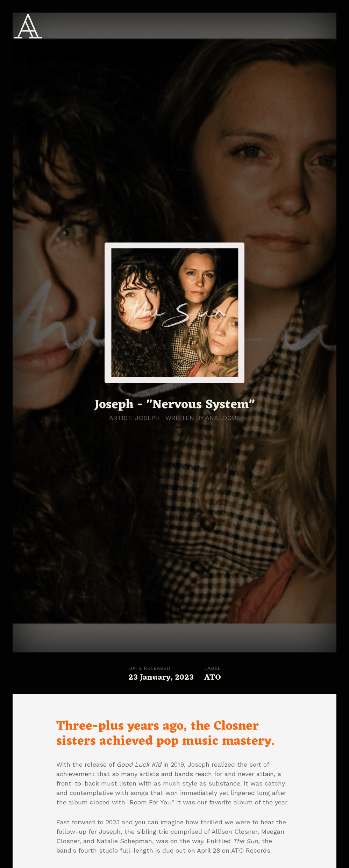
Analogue (223, 418)
